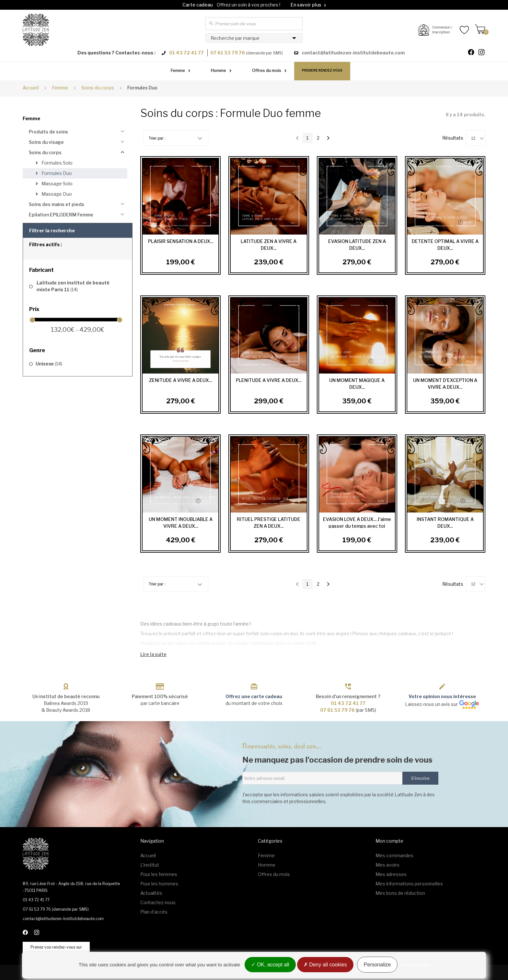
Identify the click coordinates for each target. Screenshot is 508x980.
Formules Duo (56, 173)
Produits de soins (48, 132)
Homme (219, 70)
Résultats (453, 138)
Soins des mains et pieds (57, 204)
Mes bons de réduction (400, 893)
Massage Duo (56, 194)
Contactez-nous (158, 902)
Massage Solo (57, 184)
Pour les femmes (159, 874)
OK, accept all (270, 965)
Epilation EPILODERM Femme (61, 215)
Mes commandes (394, 855)
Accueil (31, 88)
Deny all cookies (325, 965)
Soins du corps (45, 152)
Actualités (151, 893)
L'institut (150, 865)
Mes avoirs (387, 865)
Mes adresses (391, 874)
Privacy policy (416, 965)
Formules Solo (57, 163)
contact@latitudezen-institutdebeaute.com (353, 53)
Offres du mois (267, 70)
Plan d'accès (154, 912)
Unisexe (49, 364)
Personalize (377, 965)
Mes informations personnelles (409, 884)
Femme (178, 70)
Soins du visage (46, 142)
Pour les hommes (159, 884)
